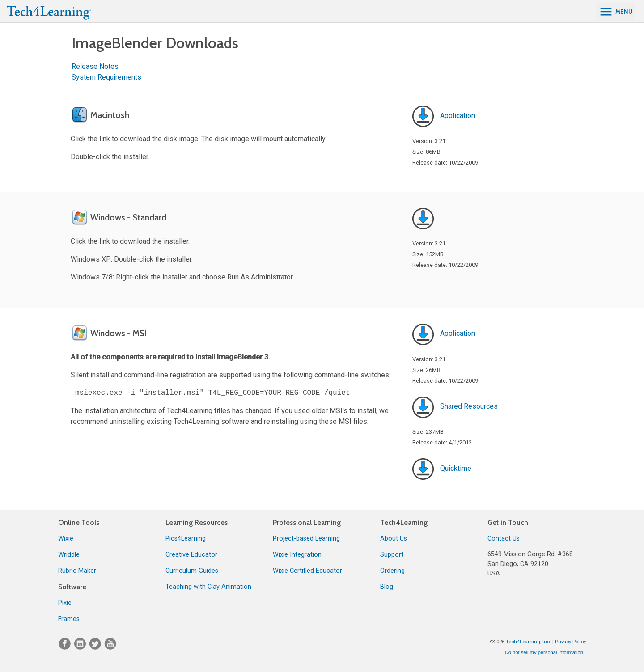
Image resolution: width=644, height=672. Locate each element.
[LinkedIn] (81, 648)
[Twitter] (96, 648)
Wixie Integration (297, 555)
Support (392, 555)
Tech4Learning (404, 522)
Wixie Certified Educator (307, 571)
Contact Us (504, 539)
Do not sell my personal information (544, 652)
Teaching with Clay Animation (208, 587)
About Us (394, 539)
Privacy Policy (570, 642)
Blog (387, 587)
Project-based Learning (306, 539)
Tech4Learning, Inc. (528, 642)
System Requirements (106, 77)
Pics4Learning (186, 539)
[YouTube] (110, 648)
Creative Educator (191, 555)
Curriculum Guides (192, 571)
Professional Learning (307, 522)
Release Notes (95, 66)
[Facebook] (66, 648)
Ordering (392, 571)
